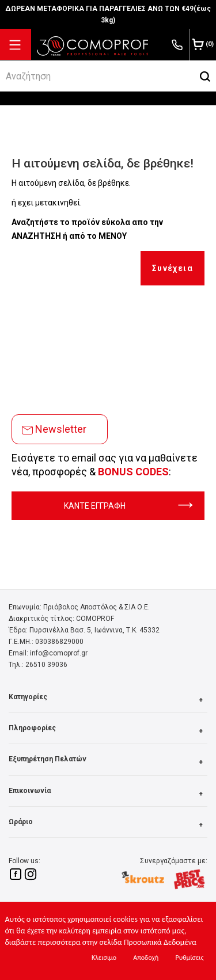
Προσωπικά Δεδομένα (160, 942)
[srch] (97, 76)
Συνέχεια (173, 268)
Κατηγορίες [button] (108, 700)
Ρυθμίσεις (189, 958)
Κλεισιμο (104, 958)
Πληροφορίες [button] (108, 731)
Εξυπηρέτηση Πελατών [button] (108, 762)
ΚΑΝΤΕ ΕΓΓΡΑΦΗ (128, 506)
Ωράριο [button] (108, 825)
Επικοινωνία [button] (108, 794)
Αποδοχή (146, 958)
